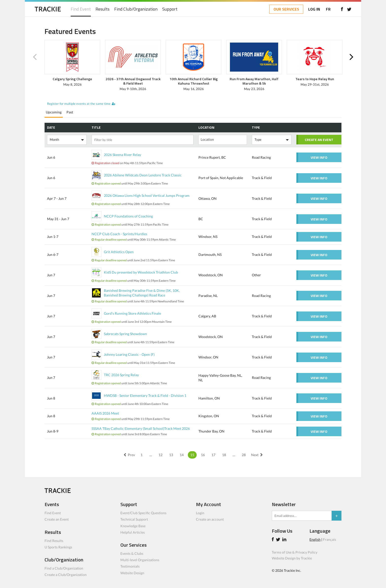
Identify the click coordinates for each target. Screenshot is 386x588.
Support (170, 9)
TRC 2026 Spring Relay (121, 375)
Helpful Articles (133, 532)
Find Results (54, 541)
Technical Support (134, 519)
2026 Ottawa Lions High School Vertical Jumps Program (147, 195)
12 (161, 455)
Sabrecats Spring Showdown (125, 334)
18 (224, 455)
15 (192, 455)
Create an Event (57, 519)
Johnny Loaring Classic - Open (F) (129, 354)
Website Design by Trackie (292, 558)
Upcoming (54, 112)
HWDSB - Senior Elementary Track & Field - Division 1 (145, 395)
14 (182, 455)
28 (244, 455)
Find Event (81, 9)
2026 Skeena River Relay (122, 155)
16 (203, 455)
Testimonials (130, 566)
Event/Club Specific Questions (143, 513)
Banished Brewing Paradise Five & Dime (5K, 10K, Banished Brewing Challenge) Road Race (142, 293)
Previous (35, 57)
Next (351, 57)
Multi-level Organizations (140, 560)
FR (328, 9)
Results (103, 9)
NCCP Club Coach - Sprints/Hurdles (119, 234)
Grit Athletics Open (119, 252)
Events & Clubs (132, 553)
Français (330, 539)
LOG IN (314, 9)
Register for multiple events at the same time (79, 104)
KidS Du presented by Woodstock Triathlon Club (141, 272)
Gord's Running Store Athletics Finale (132, 313)
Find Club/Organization (136, 9)
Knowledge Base (133, 526)
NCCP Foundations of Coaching (128, 216)
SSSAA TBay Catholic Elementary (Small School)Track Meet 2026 (141, 428)
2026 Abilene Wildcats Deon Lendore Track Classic (143, 175)
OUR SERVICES (286, 9)
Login (200, 513)
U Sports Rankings (58, 547)
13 (171, 455)
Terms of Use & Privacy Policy (295, 552)
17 (213, 455)
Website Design (132, 573)
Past (70, 112)
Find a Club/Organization (64, 568)
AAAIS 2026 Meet (105, 413)
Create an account (210, 519)
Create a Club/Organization (66, 575)
